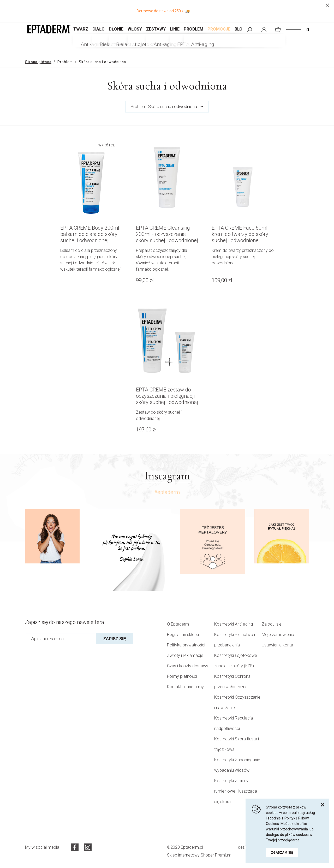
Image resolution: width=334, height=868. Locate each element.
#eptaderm (167, 492)
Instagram (88, 847)
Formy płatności (182, 676)
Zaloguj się (272, 624)
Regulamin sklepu (183, 635)
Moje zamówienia (278, 635)
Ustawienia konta (277, 645)
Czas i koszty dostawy (188, 666)
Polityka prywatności (186, 645)
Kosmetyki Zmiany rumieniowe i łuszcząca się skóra (236, 791)
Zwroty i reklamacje (185, 655)
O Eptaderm (178, 624)
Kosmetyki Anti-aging (234, 624)
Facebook (75, 847)
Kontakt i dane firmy (185, 687)
